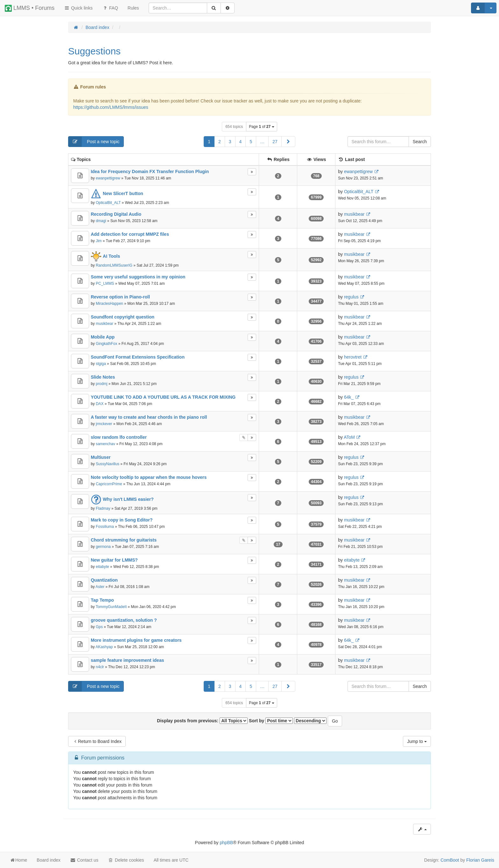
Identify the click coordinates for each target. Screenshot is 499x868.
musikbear (354, 214)
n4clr (100, 667)
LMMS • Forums (30, 8)
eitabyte (102, 567)
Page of (261, 127)
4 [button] (241, 142)
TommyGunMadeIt (111, 607)
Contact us (84, 860)
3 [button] (230, 142)
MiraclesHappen (109, 304)
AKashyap (104, 647)
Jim (99, 241)
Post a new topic (94, 142)
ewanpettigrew (108, 178)
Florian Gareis (480, 860)
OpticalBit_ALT (108, 203)
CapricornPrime (109, 484)
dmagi (101, 221)
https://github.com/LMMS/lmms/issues (111, 107)
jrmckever (104, 424)
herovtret (353, 357)
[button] (288, 142)
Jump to (417, 741)
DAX (100, 404)
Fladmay (103, 508)
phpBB (226, 843)
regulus (351, 297)
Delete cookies (126, 860)
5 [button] (251, 142)
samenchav (105, 444)
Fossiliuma (105, 527)
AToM (349, 437)
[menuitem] (133, 8)
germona (103, 547)
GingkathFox (106, 344)
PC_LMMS (105, 283)
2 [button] (220, 142)
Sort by (271, 721)
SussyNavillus (108, 464)
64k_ (349, 397)
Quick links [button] (78, 8)
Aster (100, 587)
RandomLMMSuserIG (114, 265)
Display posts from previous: (202, 721)
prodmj (102, 384)
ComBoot (450, 860)
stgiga (101, 364)
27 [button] (275, 142)
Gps (99, 627)
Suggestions (94, 51)
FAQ (110, 8)
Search (420, 142)
